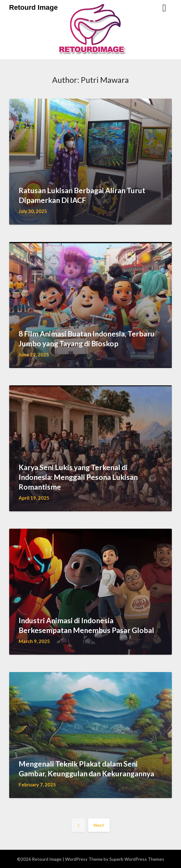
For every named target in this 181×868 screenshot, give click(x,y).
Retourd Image (33, 7)
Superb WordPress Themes (137, 859)
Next (99, 825)
